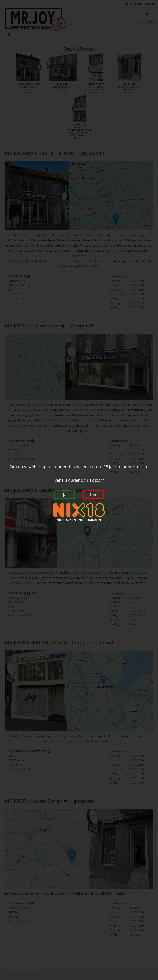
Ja (65, 494)
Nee (94, 494)
